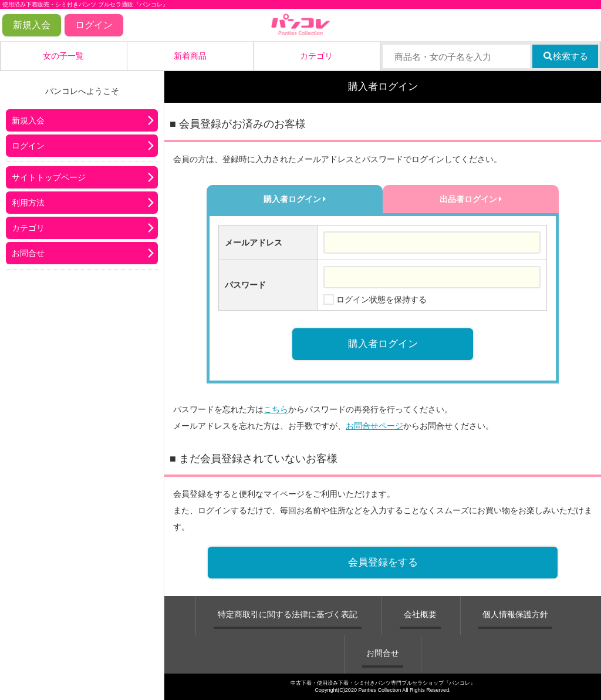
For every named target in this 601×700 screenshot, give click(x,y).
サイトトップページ (49, 177)
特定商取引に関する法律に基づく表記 (288, 614)
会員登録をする (383, 562)
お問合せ (28, 253)
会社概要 (420, 614)
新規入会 (32, 25)
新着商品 (190, 56)
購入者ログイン (295, 199)
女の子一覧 (63, 56)
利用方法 (28, 203)
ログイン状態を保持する (381, 299)
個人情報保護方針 (515, 614)
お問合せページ (374, 426)
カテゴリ (316, 56)
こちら (276, 409)
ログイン (94, 25)
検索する (565, 56)
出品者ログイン (471, 199)
